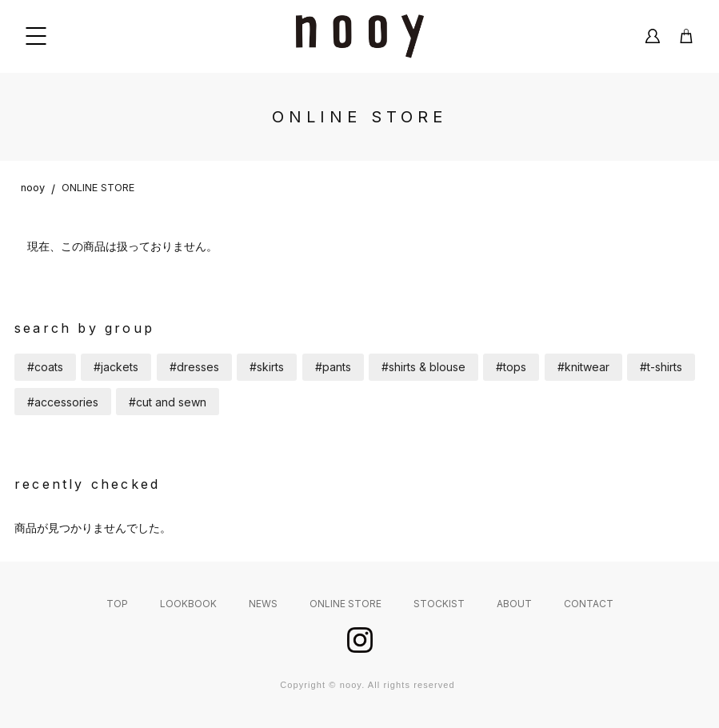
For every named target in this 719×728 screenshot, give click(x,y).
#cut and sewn (168, 402)
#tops (511, 367)
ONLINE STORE (98, 188)
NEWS (263, 604)
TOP (117, 604)
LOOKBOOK (188, 604)
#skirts (267, 367)
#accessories (63, 402)
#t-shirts (661, 367)
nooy (33, 188)
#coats (45, 367)
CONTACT (589, 604)
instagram (360, 640)
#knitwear (583, 367)
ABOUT (514, 604)
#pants (333, 367)
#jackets (116, 367)
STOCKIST (439, 604)
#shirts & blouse (423, 367)
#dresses (194, 367)
